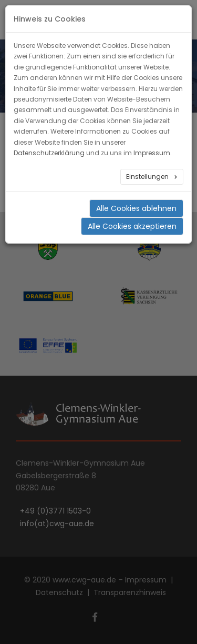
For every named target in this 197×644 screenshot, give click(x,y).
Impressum (152, 153)
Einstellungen (148, 177)
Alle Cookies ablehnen (136, 208)
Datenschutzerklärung (49, 153)
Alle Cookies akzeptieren (132, 226)
